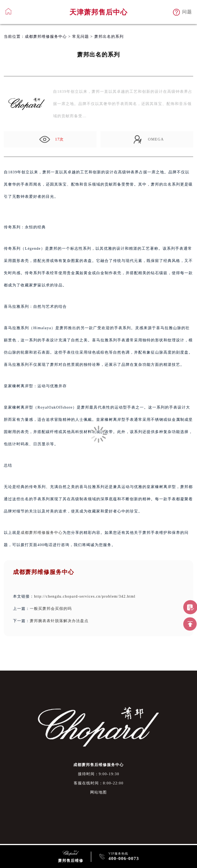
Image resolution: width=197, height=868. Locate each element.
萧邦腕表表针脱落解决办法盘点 (59, 621)
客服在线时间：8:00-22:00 (99, 783)
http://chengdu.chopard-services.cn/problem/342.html (85, 596)
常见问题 (81, 36)
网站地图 (98, 792)
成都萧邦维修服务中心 (46, 36)
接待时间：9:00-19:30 (99, 774)
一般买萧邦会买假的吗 (51, 609)
